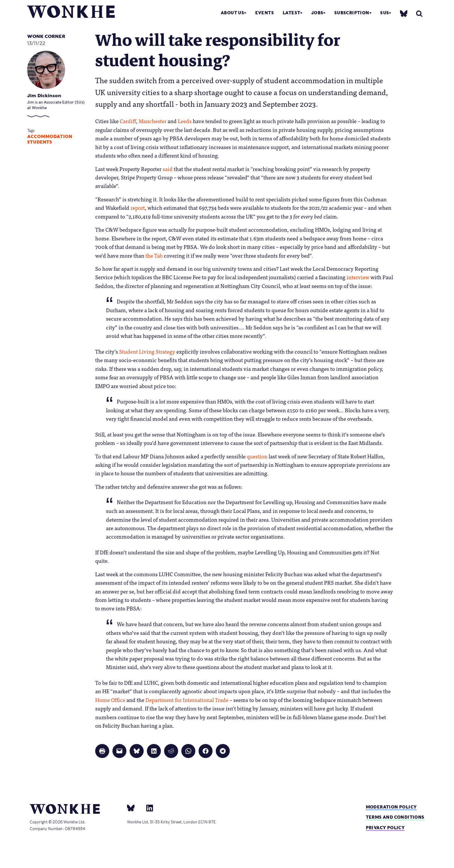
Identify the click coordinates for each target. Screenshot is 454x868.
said (168, 169)
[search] (419, 14)
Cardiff (128, 121)
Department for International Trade (187, 700)
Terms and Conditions (395, 817)
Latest (291, 13)
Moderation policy (391, 807)
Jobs (317, 13)
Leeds (185, 121)
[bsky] (404, 13)
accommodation (50, 137)
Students (40, 142)
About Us (232, 13)
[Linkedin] (147, 808)
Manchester (153, 121)
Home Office (110, 700)
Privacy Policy (385, 828)
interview (358, 277)
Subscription (352, 13)
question (257, 456)
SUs (385, 13)
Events (265, 13)
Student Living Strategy (147, 351)
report (138, 207)
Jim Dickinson (44, 96)
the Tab (154, 255)
